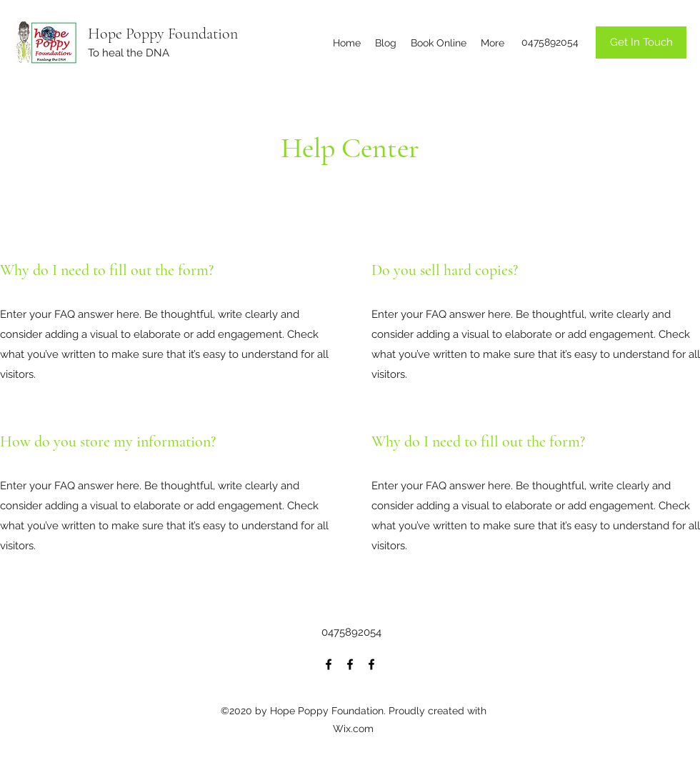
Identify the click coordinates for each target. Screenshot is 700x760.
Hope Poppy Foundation (163, 34)
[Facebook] (329, 664)
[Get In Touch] (641, 42)
